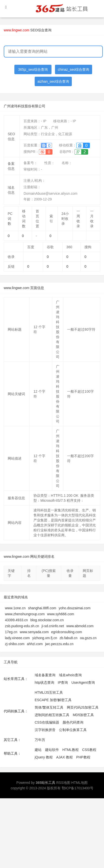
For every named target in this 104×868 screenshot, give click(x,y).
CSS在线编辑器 (47, 722)
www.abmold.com (80, 626)
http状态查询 (44, 682)
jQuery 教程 (44, 757)
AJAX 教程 (65, 757)
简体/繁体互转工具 (49, 707)
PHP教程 (83, 757)
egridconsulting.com (67, 632)
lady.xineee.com (17, 638)
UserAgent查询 (83, 682)
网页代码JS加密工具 (83, 707)
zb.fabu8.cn (69, 638)
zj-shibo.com (15, 644)
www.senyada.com (34, 632)
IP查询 (63, 682)
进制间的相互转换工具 (52, 715)
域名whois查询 (70, 675)
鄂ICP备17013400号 (78, 788)
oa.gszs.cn (88, 638)
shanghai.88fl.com (42, 608)
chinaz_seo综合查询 (74, 69)
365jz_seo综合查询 (33, 69)
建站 (38, 750)
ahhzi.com (35, 644)
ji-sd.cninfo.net (53, 626)
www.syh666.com (61, 614)
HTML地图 (79, 783)
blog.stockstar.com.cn (47, 620)
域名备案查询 (45, 675)
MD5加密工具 (83, 715)
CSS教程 (89, 750)
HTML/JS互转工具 (49, 692)
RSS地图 (63, 783)
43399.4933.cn (16, 620)
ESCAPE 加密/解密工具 (53, 700)
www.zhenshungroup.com (25, 614)
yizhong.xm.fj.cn (45, 638)
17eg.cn (11, 632)
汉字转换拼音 (45, 730)
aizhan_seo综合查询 (53, 81)
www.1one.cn (15, 608)
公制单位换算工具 (73, 730)
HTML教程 (71, 750)
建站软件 (52, 750)
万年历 (40, 740)
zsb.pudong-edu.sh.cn (22, 626)
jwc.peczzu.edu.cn (59, 644)
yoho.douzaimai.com (75, 608)
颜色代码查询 (73, 722)
